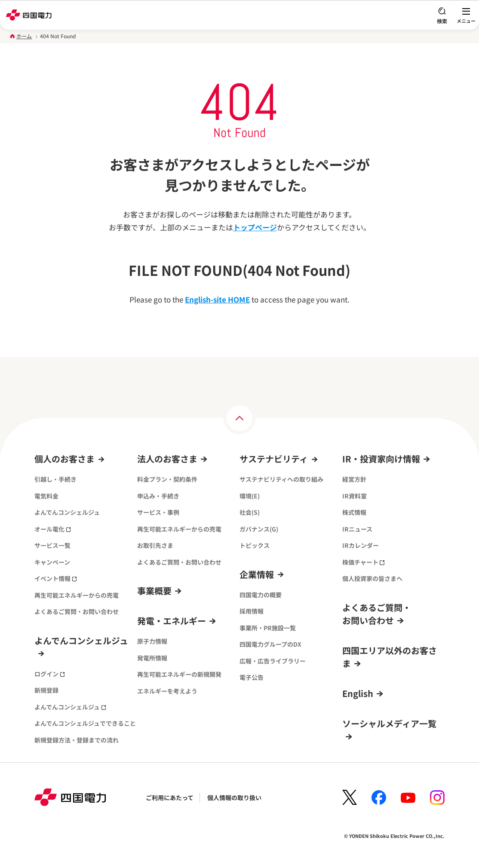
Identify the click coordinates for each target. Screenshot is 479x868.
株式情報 (354, 512)
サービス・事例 (158, 512)
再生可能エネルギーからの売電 (77, 595)
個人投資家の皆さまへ (372, 578)
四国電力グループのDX (270, 644)
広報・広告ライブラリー (273, 661)
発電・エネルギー (172, 621)
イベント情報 (56, 578)
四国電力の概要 (261, 595)
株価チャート (364, 562)
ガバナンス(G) (259, 529)
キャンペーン (52, 562)
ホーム (24, 36)
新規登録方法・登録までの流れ (77, 740)
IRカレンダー (361, 545)
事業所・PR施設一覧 (268, 628)
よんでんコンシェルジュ (67, 512)
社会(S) (250, 512)
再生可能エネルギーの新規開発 (179, 674)
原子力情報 (152, 641)
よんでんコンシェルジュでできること (85, 723)
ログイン (50, 674)
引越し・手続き (55, 479)
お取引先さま (155, 545)
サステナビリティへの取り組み (281, 479)
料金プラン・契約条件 (167, 479)
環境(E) (250, 496)
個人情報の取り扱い (234, 798)
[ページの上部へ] (239, 418)
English (358, 693)
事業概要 (154, 591)
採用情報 (252, 611)
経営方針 (354, 479)
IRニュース (357, 529)
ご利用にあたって (170, 798)
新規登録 (46, 690)
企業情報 (257, 574)
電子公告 (252, 677)
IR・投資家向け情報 (381, 459)
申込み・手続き (158, 496)
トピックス (255, 545)
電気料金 (46, 496)
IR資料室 (355, 496)
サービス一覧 (52, 545)
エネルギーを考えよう (167, 691)
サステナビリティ (274, 459)
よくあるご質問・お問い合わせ (77, 611)
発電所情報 (152, 658)
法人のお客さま (167, 459)
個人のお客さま (64, 459)
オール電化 (53, 529)
